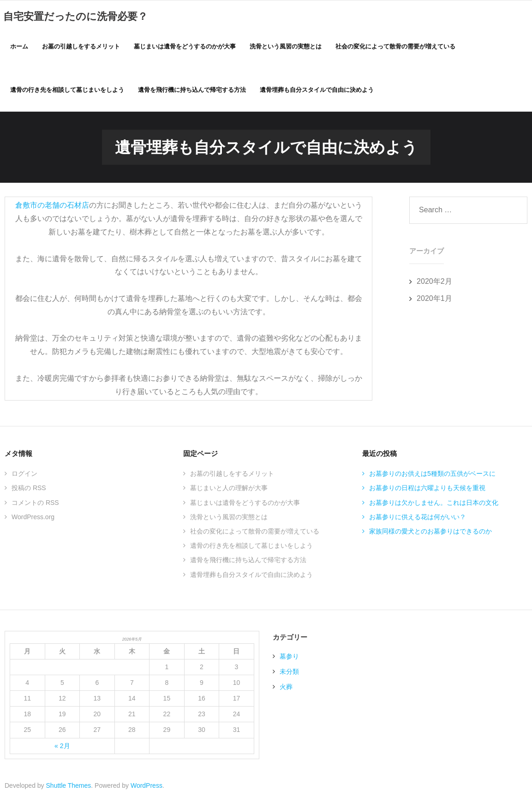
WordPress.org (33, 519)
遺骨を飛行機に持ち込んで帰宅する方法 (248, 562)
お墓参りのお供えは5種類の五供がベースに (432, 476)
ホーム (19, 47)
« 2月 (62, 748)
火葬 (286, 689)
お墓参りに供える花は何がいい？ (418, 519)
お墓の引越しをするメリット (232, 476)
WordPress (146, 788)
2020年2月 (434, 284)
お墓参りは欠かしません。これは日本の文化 (434, 505)
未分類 (289, 674)
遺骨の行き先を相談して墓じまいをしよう (251, 548)
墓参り (289, 659)
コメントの (35, 505)
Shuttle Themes (69, 788)
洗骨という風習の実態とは (229, 519)
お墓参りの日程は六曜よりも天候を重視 (427, 491)
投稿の (29, 491)
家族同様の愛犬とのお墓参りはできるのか (430, 533)
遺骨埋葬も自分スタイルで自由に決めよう (251, 577)
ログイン (24, 476)
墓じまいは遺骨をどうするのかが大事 (245, 505)
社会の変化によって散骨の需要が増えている (255, 533)
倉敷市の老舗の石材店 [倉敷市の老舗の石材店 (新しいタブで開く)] (52, 207)
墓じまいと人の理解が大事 (229, 491)
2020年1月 (434, 301)
